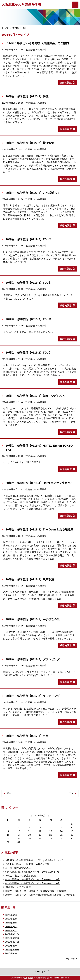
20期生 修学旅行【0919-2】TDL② (28, 353)
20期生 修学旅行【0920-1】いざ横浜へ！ (33, 193)
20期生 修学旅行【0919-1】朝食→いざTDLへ (35, 396)
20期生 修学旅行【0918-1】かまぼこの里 (33, 619)
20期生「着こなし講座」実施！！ (23, 876)
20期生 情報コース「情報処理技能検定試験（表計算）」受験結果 (40, 895)
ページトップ (42, 972)
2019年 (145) (12, 942)
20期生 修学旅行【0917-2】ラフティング (33, 696)
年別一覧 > (72, 959)
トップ (5, 28)
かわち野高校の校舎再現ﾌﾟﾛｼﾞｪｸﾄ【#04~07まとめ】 (33, 879)
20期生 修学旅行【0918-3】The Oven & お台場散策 (39, 529)
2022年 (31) (11, 930)
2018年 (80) (11, 946)
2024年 (16, 28)
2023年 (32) (11, 926)
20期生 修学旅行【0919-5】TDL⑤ (28, 239)
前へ (9, 793)
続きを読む (66, 83)
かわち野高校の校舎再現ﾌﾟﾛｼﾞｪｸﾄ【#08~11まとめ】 (33, 872)
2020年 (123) (12, 938)
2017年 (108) (12, 950)
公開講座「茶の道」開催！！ (20, 887)
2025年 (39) (11, 919)
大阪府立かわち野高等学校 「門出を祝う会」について (34, 860)
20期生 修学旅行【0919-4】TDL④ (28, 283)
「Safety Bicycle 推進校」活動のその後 (27, 864)
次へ (71, 793)
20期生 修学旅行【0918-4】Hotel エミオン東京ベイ (39, 483)
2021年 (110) (12, 934)
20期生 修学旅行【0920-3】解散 (27, 96)
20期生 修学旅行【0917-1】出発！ (28, 736)
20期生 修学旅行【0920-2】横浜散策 (30, 143)
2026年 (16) (11, 915)
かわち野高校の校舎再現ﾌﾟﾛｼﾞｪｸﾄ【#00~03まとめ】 (33, 883)
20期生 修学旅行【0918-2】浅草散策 (30, 579)
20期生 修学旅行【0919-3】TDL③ (28, 319)
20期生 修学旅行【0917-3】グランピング (33, 659)
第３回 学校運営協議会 (18, 868)
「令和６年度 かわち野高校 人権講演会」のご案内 (37, 43)
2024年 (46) (11, 923)
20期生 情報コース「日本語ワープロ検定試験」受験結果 (35, 891)
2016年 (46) (11, 953)
